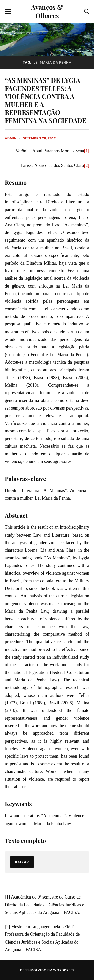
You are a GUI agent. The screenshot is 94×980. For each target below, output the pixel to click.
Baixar (22, 862)
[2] (87, 165)
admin (11, 138)
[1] (87, 151)
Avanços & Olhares (47, 11)
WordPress (64, 970)
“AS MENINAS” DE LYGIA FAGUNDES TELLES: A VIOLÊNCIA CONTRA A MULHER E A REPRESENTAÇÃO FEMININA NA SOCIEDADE (45, 100)
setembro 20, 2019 (39, 138)
